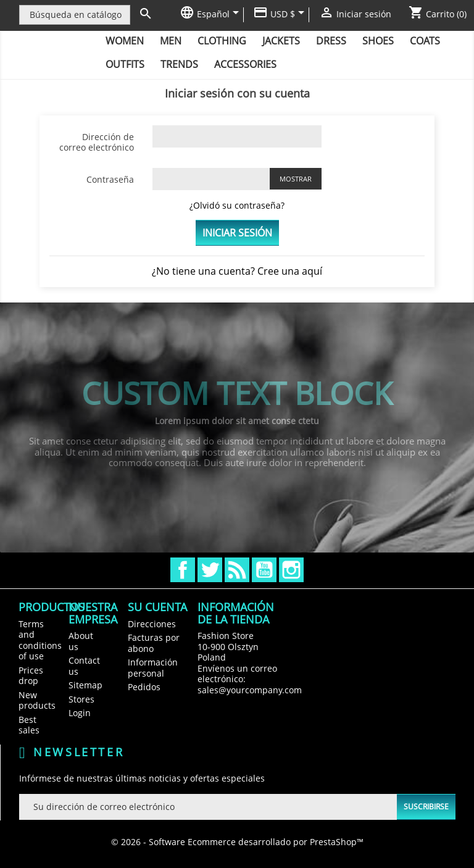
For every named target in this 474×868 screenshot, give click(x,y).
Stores (81, 699)
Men (171, 41)
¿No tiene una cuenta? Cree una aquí (237, 271)
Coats (425, 41)
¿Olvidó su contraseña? (237, 205)
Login (80, 713)
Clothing (222, 41)
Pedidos (144, 687)
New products (37, 700)
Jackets (281, 41)
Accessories (245, 64)
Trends (179, 64)
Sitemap (85, 685)
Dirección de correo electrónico (97, 142)
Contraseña (110, 179)
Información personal (153, 668)
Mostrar (296, 179)
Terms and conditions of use (40, 640)
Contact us (84, 666)
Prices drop (31, 676)
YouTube (264, 570)
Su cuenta (157, 607)
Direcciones (152, 624)
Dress (331, 41)
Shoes (378, 41)
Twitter (210, 570)
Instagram (291, 570)
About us (81, 641)
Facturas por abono (154, 643)
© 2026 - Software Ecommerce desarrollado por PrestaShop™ (237, 842)
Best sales (29, 725)
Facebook (183, 570)
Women (125, 41)
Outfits (125, 64)
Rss (237, 570)
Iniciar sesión (237, 233)
